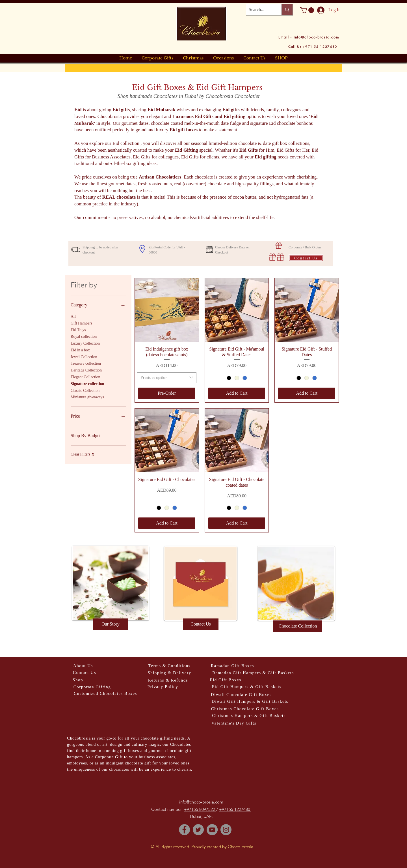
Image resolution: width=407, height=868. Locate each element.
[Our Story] (111, 624)
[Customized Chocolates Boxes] (105, 694)
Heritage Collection (86, 370)
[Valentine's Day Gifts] (234, 723)
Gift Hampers (82, 323)
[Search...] (259, 10)
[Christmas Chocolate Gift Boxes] (245, 709)
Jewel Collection (84, 356)
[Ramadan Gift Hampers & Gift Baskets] (253, 673)
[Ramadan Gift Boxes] (232, 666)
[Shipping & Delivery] (169, 673)
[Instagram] (226, 830)
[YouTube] (212, 830)
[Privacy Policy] (163, 687)
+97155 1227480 (235, 809)
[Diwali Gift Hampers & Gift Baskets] (250, 702)
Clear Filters (82, 454)
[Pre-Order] (167, 393)
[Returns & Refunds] (168, 680)
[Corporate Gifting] (92, 687)
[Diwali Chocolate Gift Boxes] (241, 695)
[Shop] (78, 680)
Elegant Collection (85, 376)
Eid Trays (78, 329)
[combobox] (167, 378)
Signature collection (87, 383)
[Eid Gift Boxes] (226, 680)
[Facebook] (184, 830)
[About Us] (83, 666)
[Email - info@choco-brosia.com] (309, 37)
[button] (307, 10)
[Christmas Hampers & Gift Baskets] (249, 716)
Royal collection (84, 336)
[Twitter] (198, 830)
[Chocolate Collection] (298, 626)
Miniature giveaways (87, 397)
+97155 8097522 (200, 809)
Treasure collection (86, 363)
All (73, 316)
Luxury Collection (85, 343)
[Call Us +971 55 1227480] (313, 46)
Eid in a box (80, 350)
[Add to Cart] (237, 393)
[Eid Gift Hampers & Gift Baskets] (247, 687)
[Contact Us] (306, 258)
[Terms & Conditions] (169, 666)
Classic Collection (85, 390)
